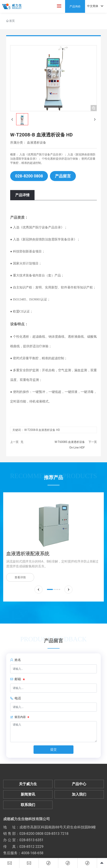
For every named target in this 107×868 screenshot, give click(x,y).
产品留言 (63, 176)
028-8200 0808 (29, 176)
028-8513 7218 (56, 833)
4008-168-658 (32, 853)
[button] (39, 590)
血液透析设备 (37, 143)
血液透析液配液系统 (28, 554)
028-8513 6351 (31, 840)
